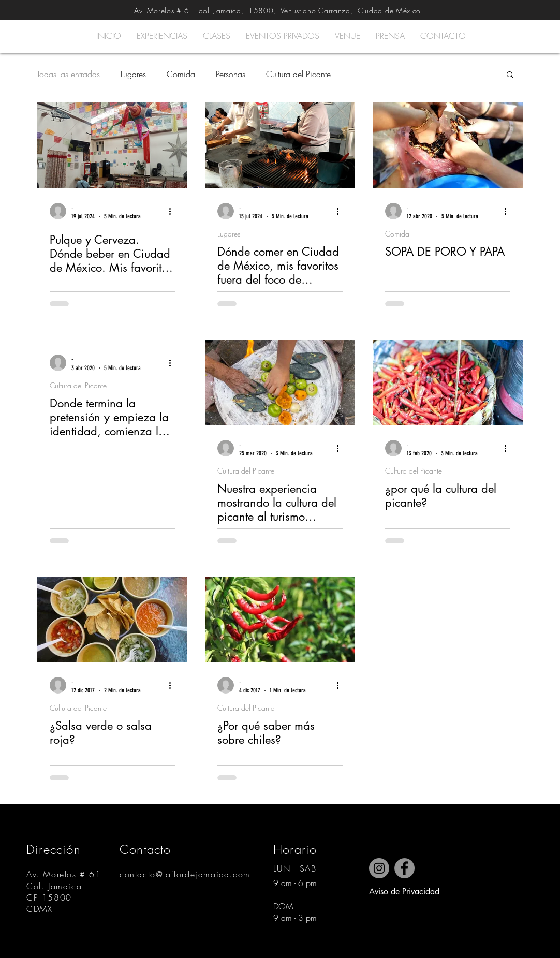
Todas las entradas (68, 74)
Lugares (133, 74)
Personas (231, 74)
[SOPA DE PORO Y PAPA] (448, 145)
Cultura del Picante (298, 74)
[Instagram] (379, 868)
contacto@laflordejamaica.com (185, 874)
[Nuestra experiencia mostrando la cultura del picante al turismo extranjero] (280, 382)
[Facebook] (404, 868)
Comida (181, 74)
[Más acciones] (173, 211)
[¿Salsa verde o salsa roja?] (112, 619)
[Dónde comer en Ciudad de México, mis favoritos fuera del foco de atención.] (280, 145)
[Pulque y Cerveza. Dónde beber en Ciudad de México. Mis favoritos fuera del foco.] (112, 145)
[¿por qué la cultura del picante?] (448, 382)
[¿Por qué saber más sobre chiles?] (280, 619)
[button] (510, 75)
